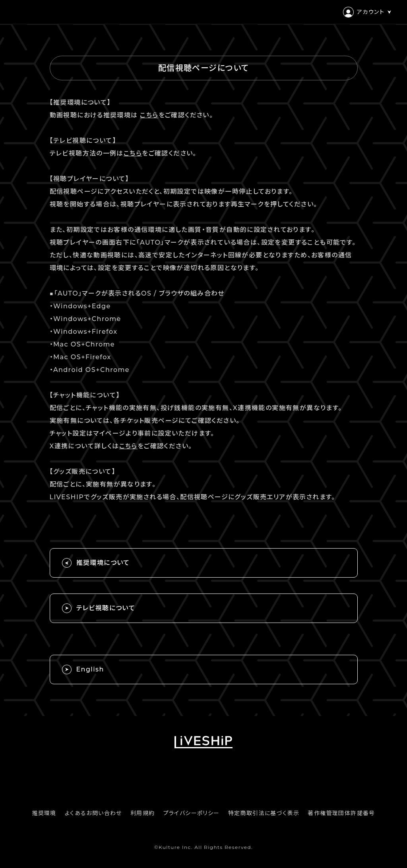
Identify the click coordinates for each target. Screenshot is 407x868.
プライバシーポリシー (192, 813)
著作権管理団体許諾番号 (341, 813)
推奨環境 (44, 813)
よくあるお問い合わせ (93, 813)
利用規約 (143, 813)
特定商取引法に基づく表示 (264, 813)
